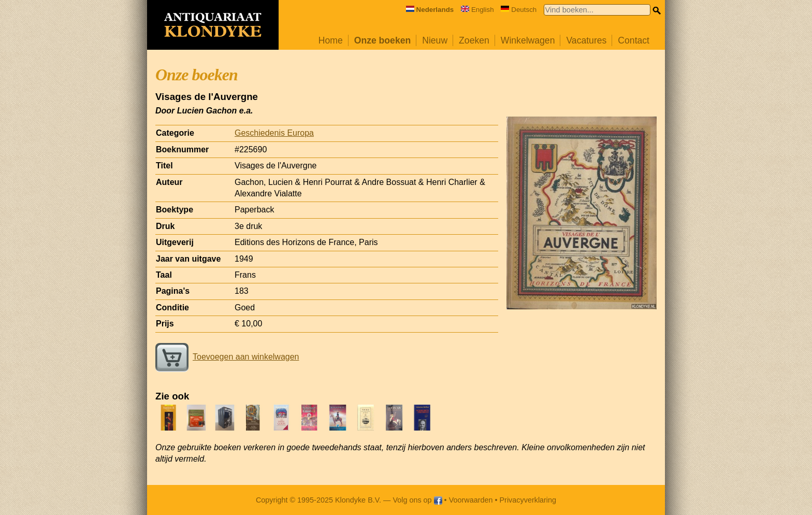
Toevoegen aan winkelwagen (227, 357)
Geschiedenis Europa (274, 133)
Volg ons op (417, 500)
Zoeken (474, 40)
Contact (634, 40)
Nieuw (435, 40)
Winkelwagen (528, 40)
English (477, 10)
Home (331, 40)
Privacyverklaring (528, 500)
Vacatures (586, 40)
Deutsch (519, 10)
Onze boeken (383, 40)
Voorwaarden (471, 500)
